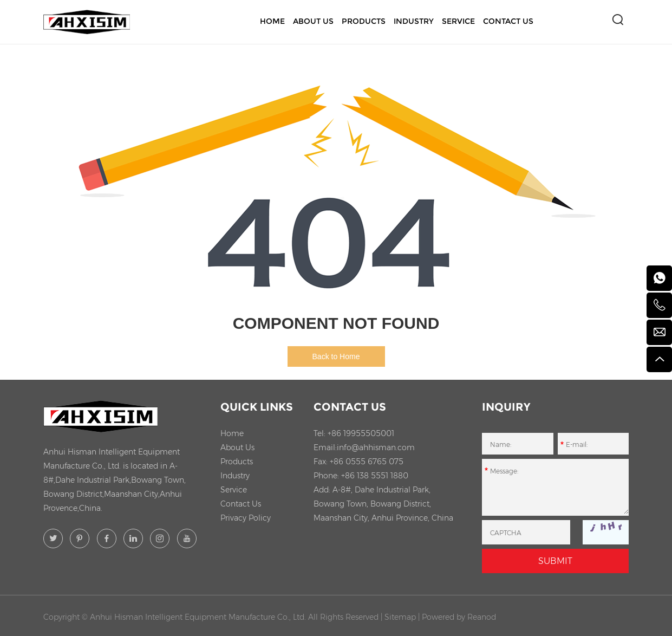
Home (272, 21)
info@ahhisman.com (376, 447)
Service (458, 21)
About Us (313, 21)
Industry (414, 21)
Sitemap (400, 617)
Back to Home (336, 356)
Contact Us (508, 21)
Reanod (482, 617)
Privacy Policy (246, 518)
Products (364, 21)
